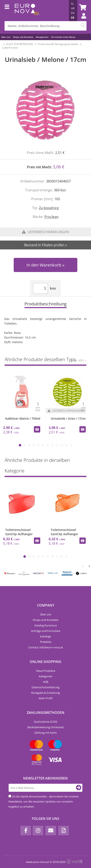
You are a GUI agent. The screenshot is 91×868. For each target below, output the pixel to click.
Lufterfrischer (10, 48)
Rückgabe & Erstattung (45, 693)
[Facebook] (26, 831)
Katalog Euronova (45, 625)
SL (72, 4)
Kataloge (45, 636)
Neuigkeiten (42, 37)
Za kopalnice (49, 208)
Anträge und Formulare (46, 631)
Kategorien (46, 676)
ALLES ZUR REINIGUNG (20, 44)
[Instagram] (38, 831)
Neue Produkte (46, 671)
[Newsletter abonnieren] (79, 788)
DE (73, 18)
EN (73, 13)
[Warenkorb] (82, 7)
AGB (46, 682)
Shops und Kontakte (23, 37)
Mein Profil (46, 698)
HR (73, 8)
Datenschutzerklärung (45, 687)
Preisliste (46, 642)
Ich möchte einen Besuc (63, 37)
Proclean (52, 217)
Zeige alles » (78, 360)
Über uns (6, 37)
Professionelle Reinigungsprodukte (58, 44)
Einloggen (82, 20)
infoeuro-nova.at (51, 647)
